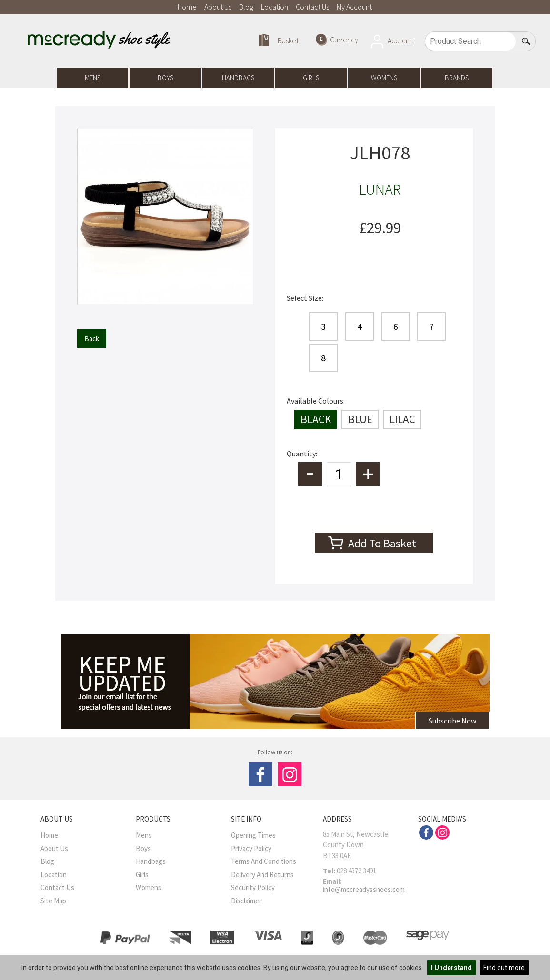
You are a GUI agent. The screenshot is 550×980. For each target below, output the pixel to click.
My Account (354, 7)
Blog (246, 7)
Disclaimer (246, 901)
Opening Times (253, 835)
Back (92, 339)
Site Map (53, 901)
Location (275, 7)
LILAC (402, 419)
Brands (457, 78)
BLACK (316, 419)
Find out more (504, 968)
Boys (165, 78)
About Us (218, 7)
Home (187, 7)
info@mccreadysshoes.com (364, 889)
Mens (93, 78)
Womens (384, 78)
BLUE (360, 419)
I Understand (451, 968)
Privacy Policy (251, 848)
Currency (337, 40)
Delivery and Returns (262, 875)
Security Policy (253, 887)
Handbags (238, 78)
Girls (311, 78)
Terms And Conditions (264, 861)
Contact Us (312, 7)
